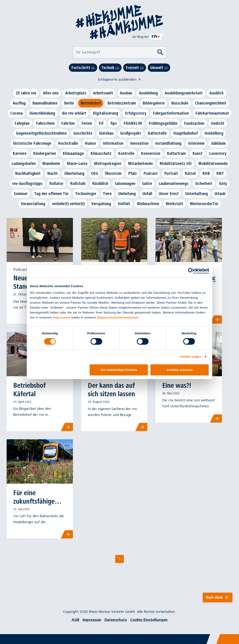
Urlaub (220, 194)
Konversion (151, 153)
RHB (206, 173)
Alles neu (51, 93)
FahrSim (68, 123)
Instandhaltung (168, 143)
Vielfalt (124, 204)
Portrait (171, 173)
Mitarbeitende (140, 163)
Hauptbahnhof (186, 133)
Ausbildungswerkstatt (184, 93)
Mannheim (51, 163)
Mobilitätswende (213, 163)
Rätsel (190, 173)
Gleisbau (106, 133)
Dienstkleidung (42, 113)
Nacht (52, 173)
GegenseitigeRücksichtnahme (41, 133)
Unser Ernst (169, 194)
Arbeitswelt (103, 93)
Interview (196, 143)
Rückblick (100, 183)
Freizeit (135, 68)
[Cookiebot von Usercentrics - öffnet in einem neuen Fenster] (191, 271)
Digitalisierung (105, 113)
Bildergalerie (154, 103)
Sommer (21, 194)
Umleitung (127, 194)
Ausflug (19, 103)
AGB (76, 620)
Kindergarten (45, 153)
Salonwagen (125, 183)
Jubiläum (218, 143)
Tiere (107, 194)
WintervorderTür (204, 204)
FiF (101, 123)
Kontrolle (126, 153)
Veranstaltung (33, 204)
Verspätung (101, 204)
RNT (220, 173)
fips (114, 123)
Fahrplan (22, 123)
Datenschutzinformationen (118, 317)
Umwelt (159, 68)
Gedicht (218, 123)
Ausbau (126, 93)
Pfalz (132, 173)
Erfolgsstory (136, 113)
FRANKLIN (133, 123)
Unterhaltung (197, 194)
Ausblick (216, 93)
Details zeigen (191, 357)
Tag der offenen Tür (51, 194)
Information (113, 143)
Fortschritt (83, 68)
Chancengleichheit (211, 103)
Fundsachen (194, 123)
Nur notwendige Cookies (119, 370)
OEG (95, 173)
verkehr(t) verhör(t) (68, 204)
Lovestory (218, 153)
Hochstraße (68, 143)
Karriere (20, 153)
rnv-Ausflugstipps (27, 183)
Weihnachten (148, 204)
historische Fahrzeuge (32, 143)
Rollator (56, 183)
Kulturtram (176, 153)
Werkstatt (174, 204)
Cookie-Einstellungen (149, 620)
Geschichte (83, 133)
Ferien (87, 123)
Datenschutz (116, 620)
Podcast (151, 173)
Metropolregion (108, 163)
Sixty (223, 183)
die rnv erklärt (74, 113)
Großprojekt (131, 133)
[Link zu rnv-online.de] (148, 36)
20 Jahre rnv (26, 93)
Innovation (139, 143)
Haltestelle (157, 133)
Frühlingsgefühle (163, 123)
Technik (110, 68)
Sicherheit (204, 183)
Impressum (62, 317)
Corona (16, 113)
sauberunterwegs (174, 183)
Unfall (147, 194)
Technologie (86, 194)
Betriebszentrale (122, 103)
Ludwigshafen (24, 163)
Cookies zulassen (180, 370)
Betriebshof (91, 103)
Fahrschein (45, 123)
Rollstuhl (78, 183)
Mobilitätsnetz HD (176, 163)
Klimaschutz (101, 153)
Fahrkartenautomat (212, 113)
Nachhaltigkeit (28, 173)
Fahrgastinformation (171, 113)
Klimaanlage (73, 153)
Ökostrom (113, 173)
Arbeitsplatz (76, 93)
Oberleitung (74, 173)
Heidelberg (214, 133)
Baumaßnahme (45, 103)
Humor (90, 143)
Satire (147, 183)
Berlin (69, 103)
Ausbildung (148, 93)
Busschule (180, 103)
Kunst (197, 153)
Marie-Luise (77, 163)
